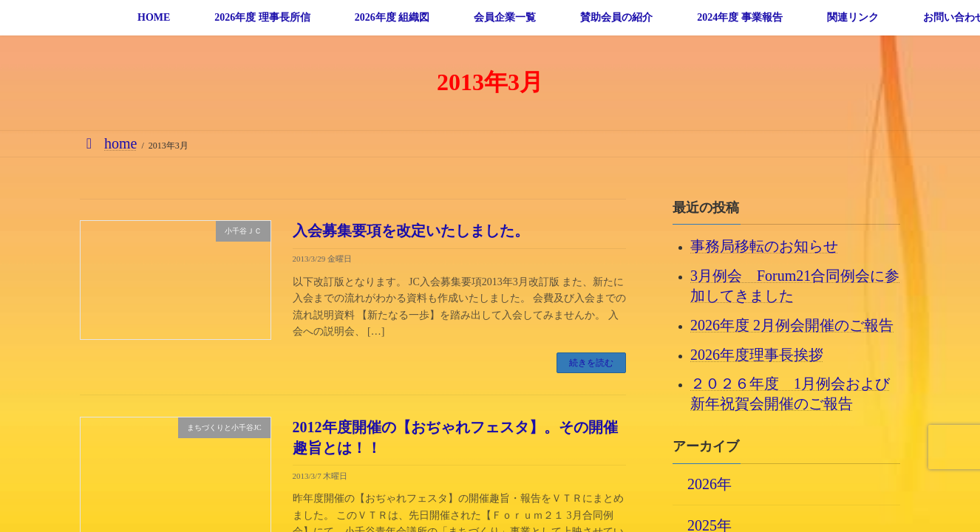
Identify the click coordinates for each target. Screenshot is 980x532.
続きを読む (591, 363)
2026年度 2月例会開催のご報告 (792, 324)
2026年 (710, 483)
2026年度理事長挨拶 (757, 354)
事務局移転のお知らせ (764, 246)
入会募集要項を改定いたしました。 (411, 231)
